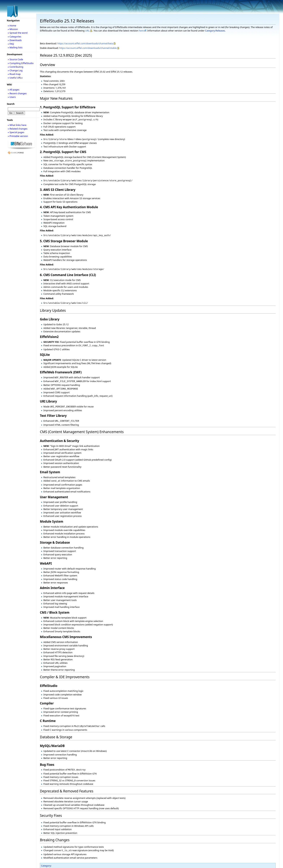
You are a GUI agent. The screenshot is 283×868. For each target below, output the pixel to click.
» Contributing (16, 67)
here (141, 31)
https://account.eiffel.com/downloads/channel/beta (85, 43)
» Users (12, 97)
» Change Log (15, 70)
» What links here (17, 125)
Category (46, 859)
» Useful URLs (15, 78)
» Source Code (15, 59)
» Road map (14, 74)
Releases (49, 863)
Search (11, 104)
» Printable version (18, 136)
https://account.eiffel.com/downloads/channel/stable (88, 48)
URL (87, 31)
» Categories (15, 37)
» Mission (13, 29)
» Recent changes (17, 93)
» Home (12, 26)
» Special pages (16, 132)
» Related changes (18, 129)
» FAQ (11, 44)
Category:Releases (215, 31)
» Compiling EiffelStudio (21, 63)
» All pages (14, 90)
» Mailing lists (15, 47)
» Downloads (15, 40)
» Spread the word (18, 33)
